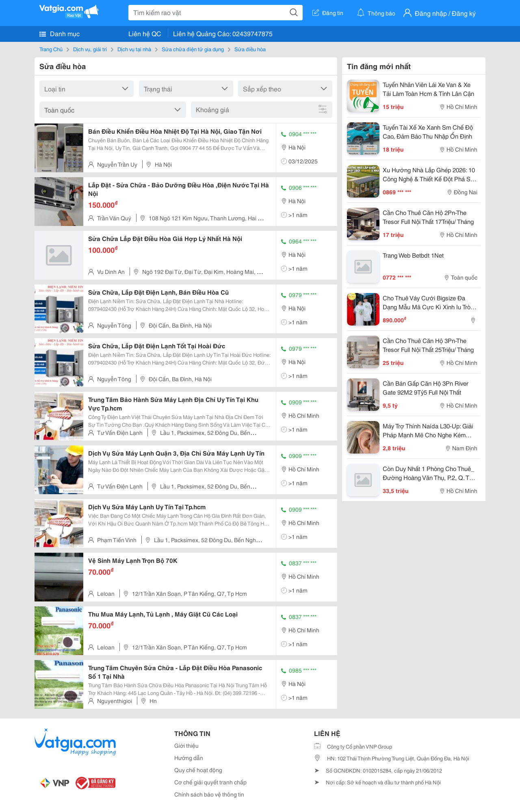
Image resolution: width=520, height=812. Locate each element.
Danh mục (60, 33)
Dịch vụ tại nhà (134, 49)
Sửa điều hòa (250, 49)
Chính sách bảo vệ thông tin (209, 794)
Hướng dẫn (189, 758)
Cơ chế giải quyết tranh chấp (210, 782)
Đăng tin (328, 13)
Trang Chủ (51, 49)
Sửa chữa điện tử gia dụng (193, 49)
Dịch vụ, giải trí (90, 49)
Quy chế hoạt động (198, 770)
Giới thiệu (186, 745)
